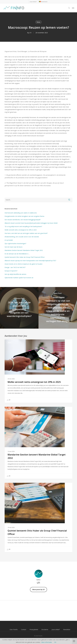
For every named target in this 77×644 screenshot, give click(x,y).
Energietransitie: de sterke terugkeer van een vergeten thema (24, 216)
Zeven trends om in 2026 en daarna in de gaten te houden (24, 264)
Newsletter (67, 630)
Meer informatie (47, 642)
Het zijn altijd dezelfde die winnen (15, 274)
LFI (30, 33)
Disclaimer (45, 630)
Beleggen (11, 410)
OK (55, 642)
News (38, 22)
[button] (73, 8)
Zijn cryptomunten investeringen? (15, 244)
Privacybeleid (34, 630)
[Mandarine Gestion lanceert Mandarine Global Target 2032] (38, 443)
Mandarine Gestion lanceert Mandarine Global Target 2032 (24, 250)
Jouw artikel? (56, 630)
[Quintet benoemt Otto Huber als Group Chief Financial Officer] (38, 518)
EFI (9, 400)
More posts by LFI (38, 589)
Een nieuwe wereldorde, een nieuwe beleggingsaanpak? (23, 220)
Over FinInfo (14, 630)
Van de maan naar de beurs (14, 247)
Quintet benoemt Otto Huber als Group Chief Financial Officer (25, 257)
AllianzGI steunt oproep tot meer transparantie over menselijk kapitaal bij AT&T (30, 261)
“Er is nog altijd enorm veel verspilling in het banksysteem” (23, 226)
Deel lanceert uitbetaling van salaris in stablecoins (21, 213)
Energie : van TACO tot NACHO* (15, 267)
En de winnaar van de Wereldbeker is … (17, 254)
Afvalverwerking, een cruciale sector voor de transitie (22, 237)
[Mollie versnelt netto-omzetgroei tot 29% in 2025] (38, 371)
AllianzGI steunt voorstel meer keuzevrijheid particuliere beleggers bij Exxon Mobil (31, 223)
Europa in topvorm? (11, 271)
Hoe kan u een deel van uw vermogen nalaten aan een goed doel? (26, 233)
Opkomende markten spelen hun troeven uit (19, 278)
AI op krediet (9, 240)
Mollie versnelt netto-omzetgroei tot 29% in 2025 (21, 230)
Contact (24, 630)
